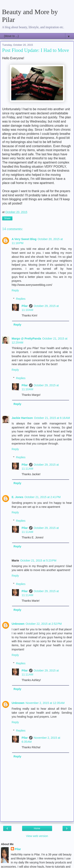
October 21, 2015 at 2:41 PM (43, 497)
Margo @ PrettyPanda (26, 339)
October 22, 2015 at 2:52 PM (44, 624)
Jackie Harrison (22, 418)
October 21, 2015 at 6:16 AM (52, 418)
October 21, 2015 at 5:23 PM (38, 561)
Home (37, 828)
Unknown (18, 624)
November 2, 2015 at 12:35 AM (45, 703)
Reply (15, 290)
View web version (37, 836)
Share (7, 218)
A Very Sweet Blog (24, 239)
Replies (21, 299)
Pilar (25, 306)
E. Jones (17, 497)
